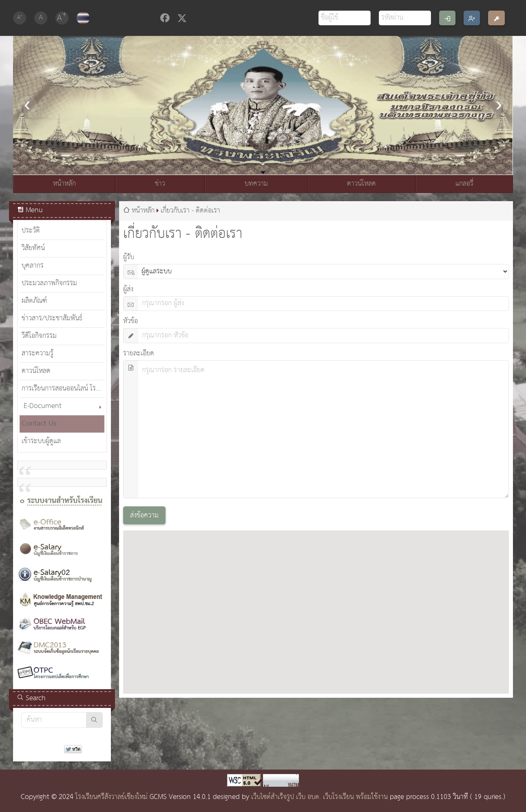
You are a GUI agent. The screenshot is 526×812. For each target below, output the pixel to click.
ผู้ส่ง (128, 290)
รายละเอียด (139, 354)
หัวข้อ (130, 321)
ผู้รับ (129, 257)
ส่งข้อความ (144, 516)
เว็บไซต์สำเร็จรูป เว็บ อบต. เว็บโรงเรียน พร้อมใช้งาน (319, 797)
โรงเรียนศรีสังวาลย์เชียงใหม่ (112, 797)
